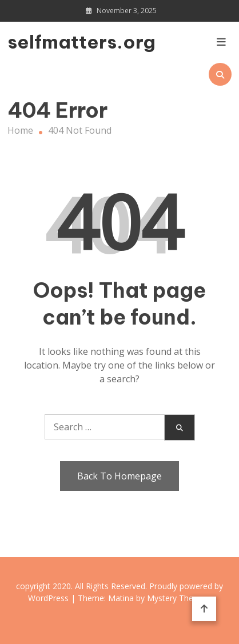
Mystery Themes (178, 598)
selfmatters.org (41, 42)
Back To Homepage (120, 476)
